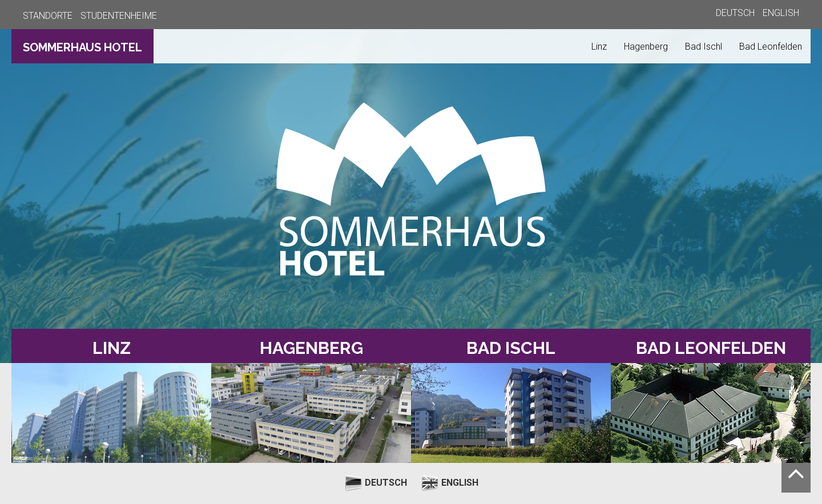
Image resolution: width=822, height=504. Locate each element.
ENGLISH (781, 13)
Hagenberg (646, 47)
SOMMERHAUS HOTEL (82, 47)
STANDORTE (48, 16)
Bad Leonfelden (771, 47)
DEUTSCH (735, 13)
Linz (599, 47)
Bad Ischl (704, 47)
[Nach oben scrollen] (796, 476)
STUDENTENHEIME (119, 16)
